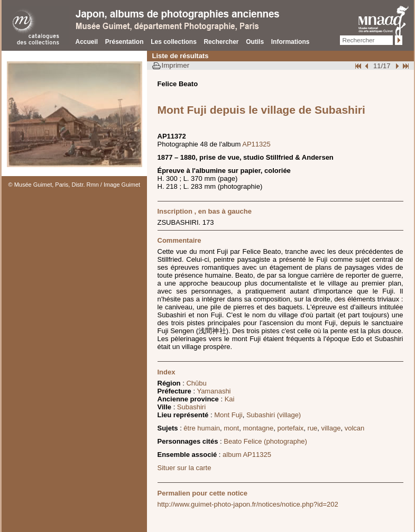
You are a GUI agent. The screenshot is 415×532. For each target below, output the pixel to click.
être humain (202, 428)
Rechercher (221, 42)
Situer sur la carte (185, 468)
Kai (230, 399)
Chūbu (196, 383)
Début (359, 66)
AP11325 (256, 144)
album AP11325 (247, 455)
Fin (405, 66)
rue (313, 428)
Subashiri (191, 407)
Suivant (396, 66)
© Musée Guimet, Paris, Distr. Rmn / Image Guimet (75, 185)
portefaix (290, 428)
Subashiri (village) (274, 415)
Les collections (174, 42)
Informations (290, 42)
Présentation (124, 42)
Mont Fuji (228, 415)
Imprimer (176, 65)
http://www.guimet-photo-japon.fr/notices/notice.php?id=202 (248, 504)
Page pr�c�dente (368, 66)
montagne (258, 428)
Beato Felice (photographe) (265, 441)
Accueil (87, 42)
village (331, 428)
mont (231, 428)
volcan (355, 428)
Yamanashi (214, 391)
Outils (255, 42)
